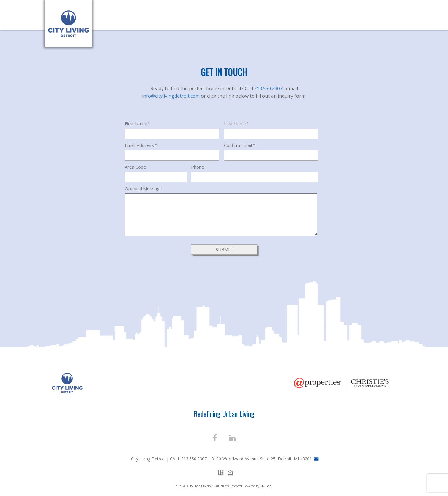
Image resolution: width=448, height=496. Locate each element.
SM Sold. (266, 486)
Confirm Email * (240, 145)
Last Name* (236, 123)
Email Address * (141, 145)
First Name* (137, 123)
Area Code (135, 167)
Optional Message (143, 188)
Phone (198, 167)
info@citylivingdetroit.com (171, 96)
